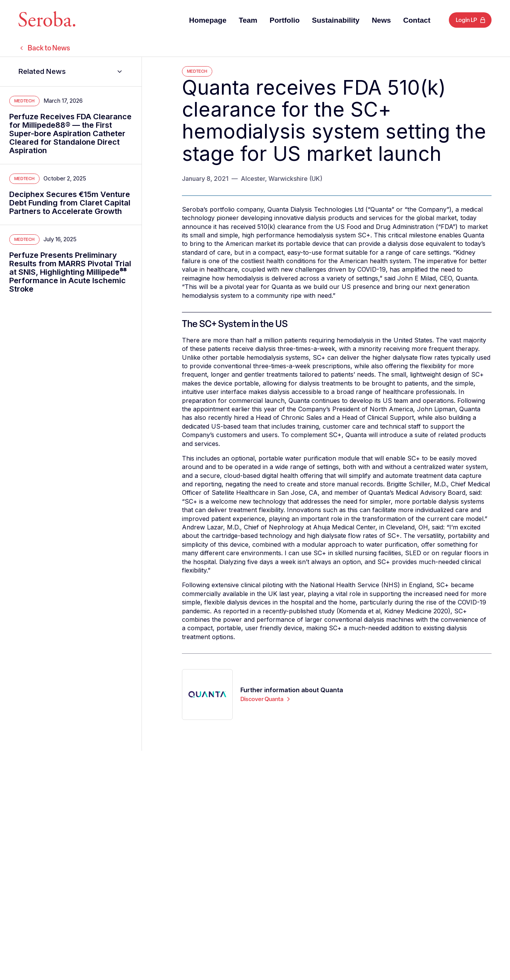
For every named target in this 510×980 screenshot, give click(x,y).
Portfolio (285, 20)
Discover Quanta (266, 699)
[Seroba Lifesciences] (47, 20)
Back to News (44, 48)
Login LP (466, 20)
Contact (417, 20)
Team (248, 20)
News (382, 20)
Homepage (208, 20)
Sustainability (336, 20)
